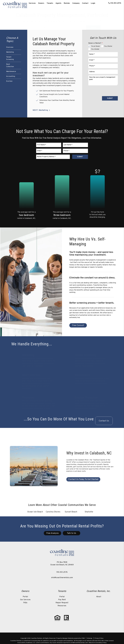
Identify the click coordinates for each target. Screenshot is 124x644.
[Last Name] (75, 145)
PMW (83, 638)
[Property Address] (55, 25)
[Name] (103, 54)
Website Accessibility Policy (98, 643)
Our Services (25, 600)
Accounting (11, 76)
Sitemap (90, 638)
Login (93, 3)
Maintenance (11, 72)
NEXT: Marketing (42, 110)
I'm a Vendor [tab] (95, 49)
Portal (25, 597)
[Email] (103, 60)
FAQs (25, 603)
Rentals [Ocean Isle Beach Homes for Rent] (67, 3)
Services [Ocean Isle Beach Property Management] (32, 3)
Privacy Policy (99, 638)
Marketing (10, 52)
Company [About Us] (76, 3)
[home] (15, 3)
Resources (62, 606)
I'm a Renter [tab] (108, 46)
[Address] (103, 72)
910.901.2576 (116, 3)
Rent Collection (10, 66)
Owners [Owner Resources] (41, 3)
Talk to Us (72, 533)
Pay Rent (62, 600)
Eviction (9, 81)
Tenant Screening (10, 58)
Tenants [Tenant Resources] (50, 3)
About (99, 597)
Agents (59, 3)
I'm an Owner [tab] (95, 46)
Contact (85, 3)
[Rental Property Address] (53, 157)
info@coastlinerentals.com (62, 578)
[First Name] (49, 145)
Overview (10, 47)
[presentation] (103, 90)
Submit (93, 25)
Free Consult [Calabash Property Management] (78, 326)
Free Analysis (53, 533)
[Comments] (103, 80)
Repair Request (62, 603)
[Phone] (103, 66)
